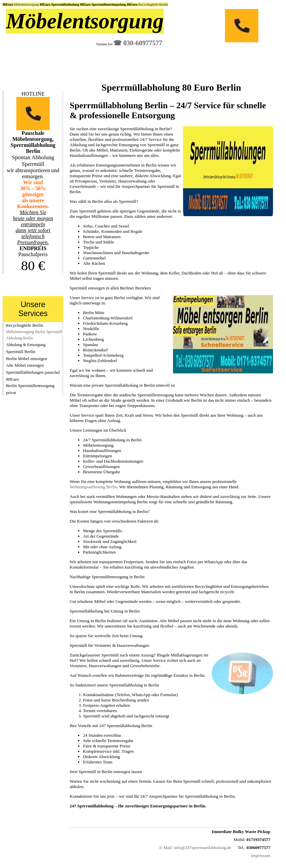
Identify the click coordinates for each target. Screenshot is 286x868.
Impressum (261, 856)
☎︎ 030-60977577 (138, 43)
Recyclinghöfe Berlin (153, 4)
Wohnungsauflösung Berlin (93, 487)
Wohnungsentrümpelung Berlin (120, 502)
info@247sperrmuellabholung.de (203, 848)
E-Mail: (166, 848)
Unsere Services (33, 309)
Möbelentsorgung (27, 4)
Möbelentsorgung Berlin (25, 332)
